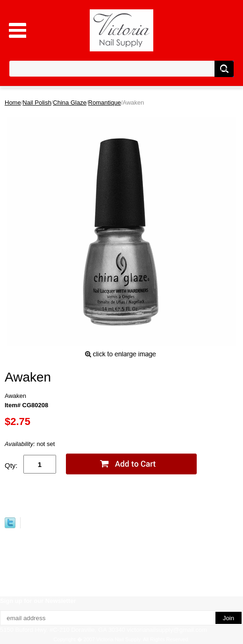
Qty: (11, 465)
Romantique (105, 103)
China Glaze (70, 103)
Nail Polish (37, 103)
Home (13, 103)
